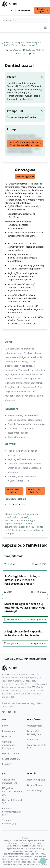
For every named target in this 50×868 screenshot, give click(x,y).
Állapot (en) (33, 740)
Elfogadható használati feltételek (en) (12, 791)
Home (7, 42)
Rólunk (6, 726)
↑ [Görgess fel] (43, 861)
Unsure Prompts (32, 42)
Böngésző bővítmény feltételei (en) (12, 812)
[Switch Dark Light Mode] (12, 10)
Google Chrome (35, 785)
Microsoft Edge (35, 790)
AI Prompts (17, 42)
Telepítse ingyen (43, 10)
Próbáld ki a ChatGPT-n (36, 491)
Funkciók (7, 736)
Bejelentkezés (24, 10)
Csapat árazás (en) (11, 759)
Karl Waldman (15, 50)
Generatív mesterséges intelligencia (9, 745)
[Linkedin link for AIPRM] (16, 712)
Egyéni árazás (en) (11, 754)
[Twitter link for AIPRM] (3, 712)
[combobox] (25, 20)
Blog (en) (7, 764)
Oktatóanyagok (35, 726)
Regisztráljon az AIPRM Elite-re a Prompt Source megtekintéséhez (25, 144)
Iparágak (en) (9, 731)
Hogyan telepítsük (36, 780)
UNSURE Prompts (12, 45)
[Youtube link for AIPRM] (10, 712)
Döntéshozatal (29, 45)
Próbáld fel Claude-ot (14, 491)
